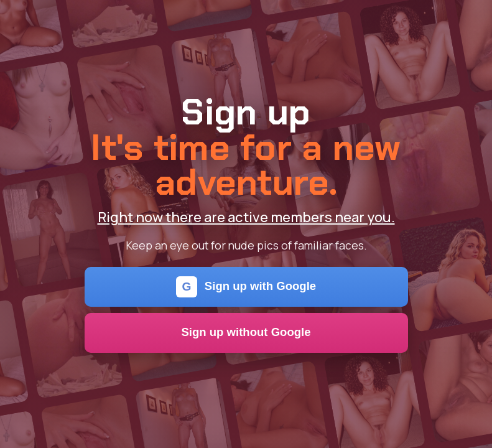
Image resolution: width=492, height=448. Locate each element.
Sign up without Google (246, 332)
